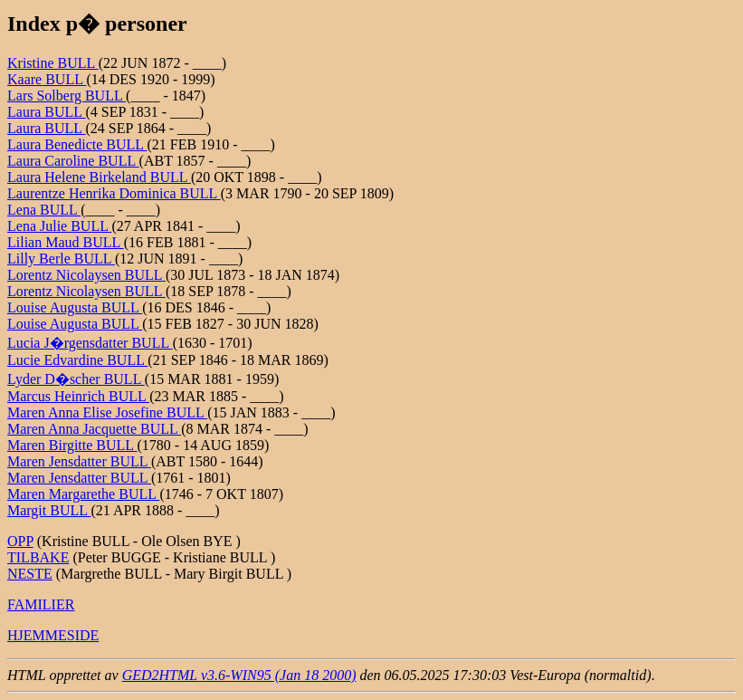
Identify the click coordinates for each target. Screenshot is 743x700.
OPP (20, 541)
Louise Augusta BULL (75, 307)
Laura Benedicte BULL (77, 144)
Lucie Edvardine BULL (77, 360)
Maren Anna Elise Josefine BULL (107, 412)
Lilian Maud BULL (66, 242)
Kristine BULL (53, 63)
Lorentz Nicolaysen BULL (86, 275)
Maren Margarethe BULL (83, 494)
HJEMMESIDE (53, 635)
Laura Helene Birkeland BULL (99, 177)
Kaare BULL (47, 79)
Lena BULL (44, 210)
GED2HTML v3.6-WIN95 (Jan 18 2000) (239, 675)
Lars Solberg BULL (67, 96)
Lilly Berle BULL (61, 259)
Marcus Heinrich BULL (78, 396)
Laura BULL (46, 112)
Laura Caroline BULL (73, 161)
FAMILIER (41, 604)
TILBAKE (38, 557)
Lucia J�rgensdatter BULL (90, 343)
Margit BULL (49, 510)
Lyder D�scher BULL (76, 379)
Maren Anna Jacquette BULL (94, 429)
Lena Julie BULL (59, 226)
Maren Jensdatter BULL (79, 461)
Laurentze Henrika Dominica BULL (114, 193)
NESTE (30, 574)
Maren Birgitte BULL (72, 445)
